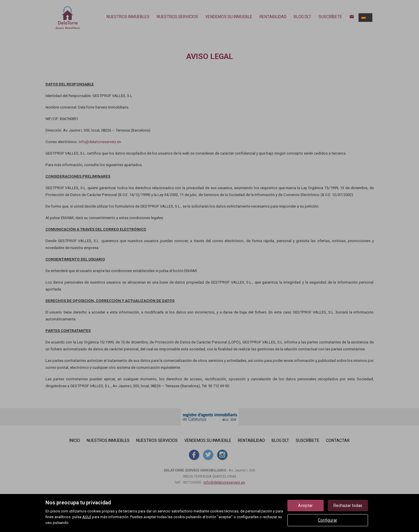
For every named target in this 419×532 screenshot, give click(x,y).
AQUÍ (87, 517)
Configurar (328, 520)
